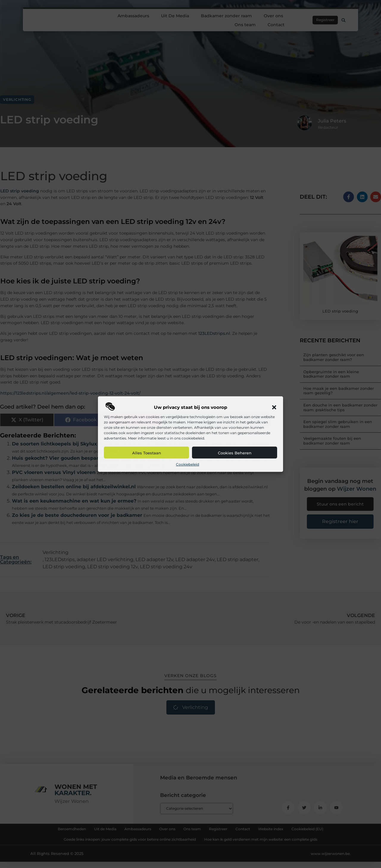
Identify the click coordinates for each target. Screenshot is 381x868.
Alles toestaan (147, 453)
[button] (274, 407)
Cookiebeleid (188, 464)
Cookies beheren (235, 453)
